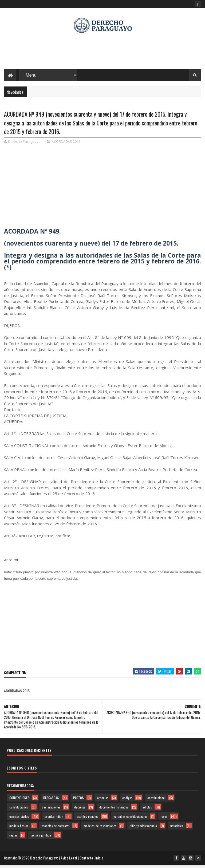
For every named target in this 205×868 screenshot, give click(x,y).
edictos (147, 810)
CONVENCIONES (19, 801)
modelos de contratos (56, 829)
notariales (177, 829)
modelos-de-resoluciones (100, 829)
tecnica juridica (41, 839)
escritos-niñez (54, 820)
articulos (103, 801)
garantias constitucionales (130, 820)
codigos (127, 801)
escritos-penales (88, 820)
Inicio (100, 861)
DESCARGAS (51, 801)
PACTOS (78, 801)
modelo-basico (19, 829)
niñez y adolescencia (143, 829)
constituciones (19, 810)
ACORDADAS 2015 (66, 145)
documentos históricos (114, 810)
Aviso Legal (70, 861)
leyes (164, 820)
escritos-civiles (19, 820)
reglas (13, 839)
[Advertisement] (102, 53)
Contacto (87, 861)
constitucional (156, 801)
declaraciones (51, 810)
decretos (80, 810)
